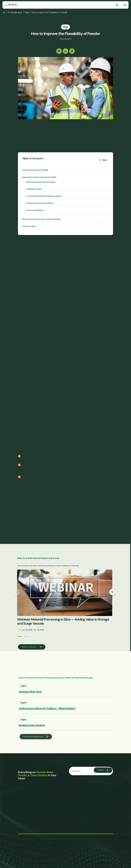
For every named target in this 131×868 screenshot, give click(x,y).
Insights (33, 686)
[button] (10, 636)
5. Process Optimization (35, 210)
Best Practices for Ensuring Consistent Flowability (41, 219)
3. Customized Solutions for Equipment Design (43, 196)
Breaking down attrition (41, 725)
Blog (27, 12)
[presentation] (88, 786)
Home (4, 12)
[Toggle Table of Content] (102, 160)
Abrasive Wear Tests (39, 692)
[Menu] (125, 5)
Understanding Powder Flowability (35, 170)
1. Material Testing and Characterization (41, 182)
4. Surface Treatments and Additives (40, 203)
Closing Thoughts (29, 226)
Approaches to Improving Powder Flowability (39, 177)
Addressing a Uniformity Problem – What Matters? (56, 708)
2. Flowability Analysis (34, 189)
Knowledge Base (15, 12)
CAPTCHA (73, 778)
